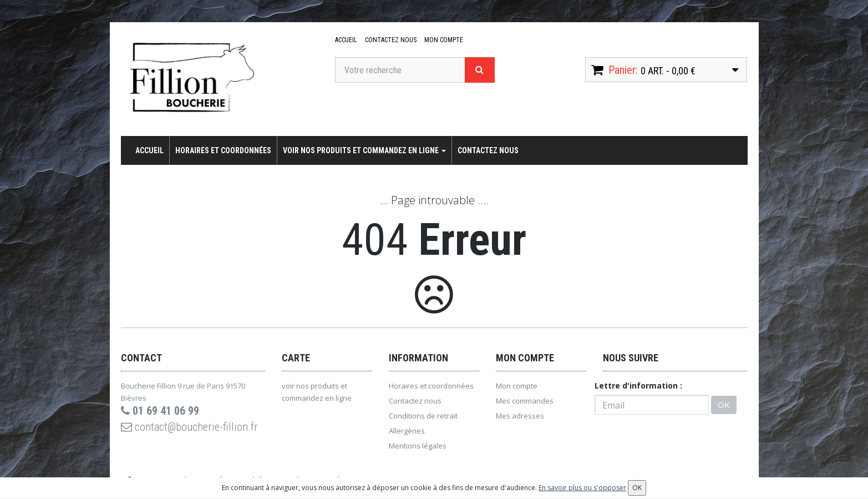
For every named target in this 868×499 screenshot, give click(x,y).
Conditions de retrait (423, 416)
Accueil (346, 40)
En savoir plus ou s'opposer (582, 488)
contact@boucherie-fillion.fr (189, 427)
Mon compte (444, 40)
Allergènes (407, 431)
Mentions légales (418, 446)
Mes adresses (520, 416)
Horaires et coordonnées (223, 150)
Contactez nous (391, 40)
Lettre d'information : (638, 385)
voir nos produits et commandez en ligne (364, 150)
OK (724, 405)
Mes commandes (525, 401)
